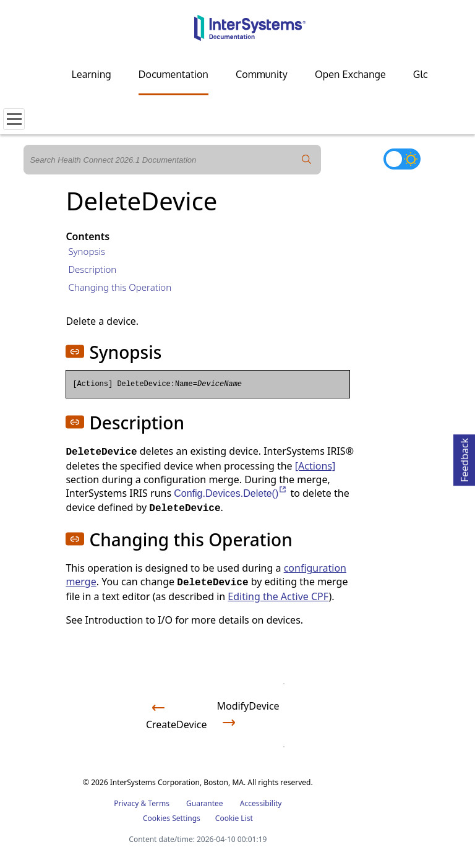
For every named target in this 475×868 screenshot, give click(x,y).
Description (92, 269)
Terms (159, 803)
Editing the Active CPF (278, 596)
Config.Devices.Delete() (231, 493)
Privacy (126, 803)
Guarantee (205, 803)
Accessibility (261, 803)
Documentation (173, 74)
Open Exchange (350, 74)
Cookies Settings (172, 819)
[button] (75, 351)
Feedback (464, 458)
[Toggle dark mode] (402, 159)
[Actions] (315, 466)
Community (262, 74)
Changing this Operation (120, 287)
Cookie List (234, 818)
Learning (92, 74)
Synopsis (87, 251)
